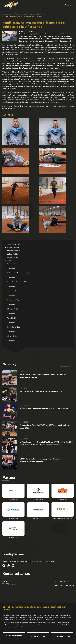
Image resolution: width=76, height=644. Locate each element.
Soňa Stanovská (14, 244)
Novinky (45, 14)
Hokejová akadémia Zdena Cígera (19, 273)
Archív (25, 14)
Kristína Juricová (14, 248)
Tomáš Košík (12, 318)
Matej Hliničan (12, 336)
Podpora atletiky (13, 300)
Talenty (18, 14)
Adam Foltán (13, 254)
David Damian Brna (14, 327)
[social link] (4, 566)
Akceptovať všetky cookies (14, 637)
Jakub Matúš (35, 14)
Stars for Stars (7, 14)
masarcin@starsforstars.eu (64, 586)
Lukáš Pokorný (13, 257)
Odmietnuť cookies (62, 637)
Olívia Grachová (14, 251)
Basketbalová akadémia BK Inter (19, 282)
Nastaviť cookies (38, 637)
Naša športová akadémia (16, 264)
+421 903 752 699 (62, 582)
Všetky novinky (66, 366)
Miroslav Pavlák (13, 309)
